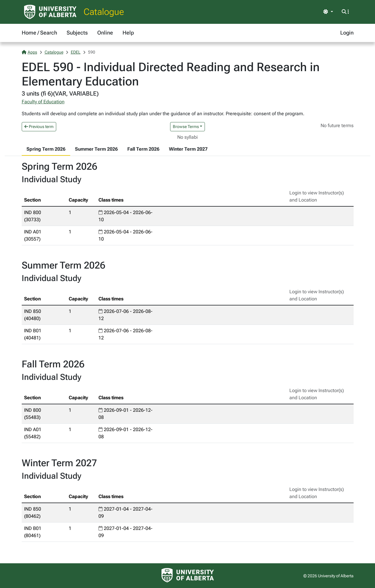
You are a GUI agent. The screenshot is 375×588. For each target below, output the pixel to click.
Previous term (39, 127)
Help (128, 33)
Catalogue (104, 12)
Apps (29, 52)
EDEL (76, 52)
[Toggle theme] (328, 12)
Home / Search (39, 33)
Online (105, 33)
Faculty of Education (43, 102)
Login (347, 33)
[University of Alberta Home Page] (50, 12)
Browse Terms (186, 127)
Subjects (77, 33)
